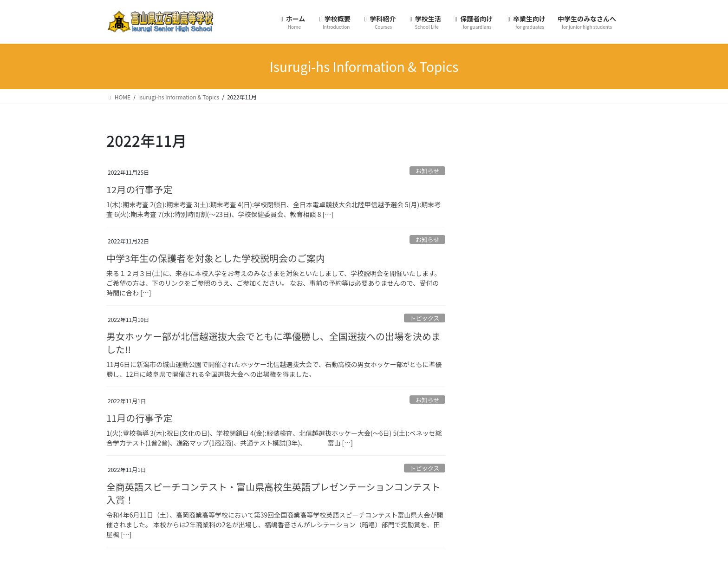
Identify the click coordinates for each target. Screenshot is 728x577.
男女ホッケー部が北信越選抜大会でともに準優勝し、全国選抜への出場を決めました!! (273, 343)
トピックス (425, 318)
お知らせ (427, 171)
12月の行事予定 (139, 189)
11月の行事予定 (139, 418)
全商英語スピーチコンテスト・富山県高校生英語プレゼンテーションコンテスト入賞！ (273, 493)
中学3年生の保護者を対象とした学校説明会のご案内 (216, 258)
